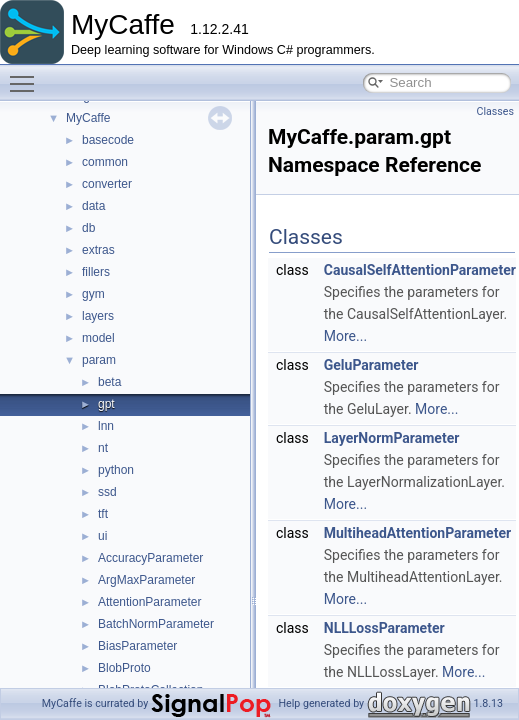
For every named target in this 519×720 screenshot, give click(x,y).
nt (103, 448)
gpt (106, 404)
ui (102, 536)
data (93, 206)
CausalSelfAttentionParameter (420, 270)
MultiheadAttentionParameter (417, 533)
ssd (107, 492)
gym (93, 294)
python (116, 470)
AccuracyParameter (150, 558)
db (88, 228)
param (99, 360)
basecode (108, 140)
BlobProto (124, 668)
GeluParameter (371, 365)
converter (107, 184)
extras (98, 250)
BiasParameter (137, 646)
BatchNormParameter (156, 624)
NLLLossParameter (384, 628)
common (105, 162)
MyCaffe (88, 118)
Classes (495, 111)
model (98, 338)
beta (109, 382)
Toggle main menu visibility (27, 75)
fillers (96, 272)
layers (98, 316)
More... (345, 336)
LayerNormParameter (392, 438)
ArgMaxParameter (146, 580)
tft (103, 514)
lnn (106, 426)
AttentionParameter (149, 602)
